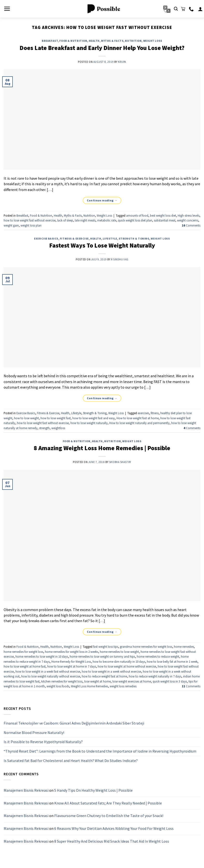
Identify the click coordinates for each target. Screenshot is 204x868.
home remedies (184, 647)
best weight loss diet (163, 215)
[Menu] (7, 9)
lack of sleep (65, 220)
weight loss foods (58, 686)
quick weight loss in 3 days (170, 681)
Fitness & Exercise (74, 239)
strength (44, 428)
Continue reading (102, 200)
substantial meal (165, 220)
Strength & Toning (134, 239)
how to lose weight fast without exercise (30, 220)
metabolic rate (107, 220)
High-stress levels (189, 215)
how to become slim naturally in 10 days (119, 662)
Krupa (122, 62)
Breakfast (50, 41)
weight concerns (188, 220)
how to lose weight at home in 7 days (72, 666)
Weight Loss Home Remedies (89, 686)
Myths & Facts (112, 41)
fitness (155, 413)
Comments (191, 225)
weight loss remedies (123, 686)
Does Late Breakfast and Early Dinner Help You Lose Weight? (102, 48)
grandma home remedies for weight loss (146, 647)
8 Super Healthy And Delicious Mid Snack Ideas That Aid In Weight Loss (112, 841)
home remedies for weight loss (23, 652)
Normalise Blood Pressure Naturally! (34, 733)
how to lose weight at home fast (25, 666)
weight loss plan (31, 225)
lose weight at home (97, 681)
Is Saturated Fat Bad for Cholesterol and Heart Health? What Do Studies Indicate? (71, 761)
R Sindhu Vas (120, 259)
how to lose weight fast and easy (94, 418)
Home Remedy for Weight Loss (71, 662)
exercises (143, 413)
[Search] (176, 9)
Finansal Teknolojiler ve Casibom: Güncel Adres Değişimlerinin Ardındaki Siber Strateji (74, 723)
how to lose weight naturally (89, 423)
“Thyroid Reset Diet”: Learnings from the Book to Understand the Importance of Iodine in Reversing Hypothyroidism (100, 751)
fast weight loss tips (106, 647)
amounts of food (137, 215)
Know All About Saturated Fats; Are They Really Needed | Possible (108, 803)
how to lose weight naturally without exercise (51, 676)
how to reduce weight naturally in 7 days (155, 676)
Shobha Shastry (120, 462)
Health (94, 41)
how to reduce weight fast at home (104, 676)
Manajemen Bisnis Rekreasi (26, 790)
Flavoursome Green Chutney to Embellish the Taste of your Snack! (109, 816)
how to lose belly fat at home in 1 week (172, 662)
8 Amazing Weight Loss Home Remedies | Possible (102, 448)
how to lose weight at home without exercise (127, 666)
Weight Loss (153, 41)
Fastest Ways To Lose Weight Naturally (102, 245)
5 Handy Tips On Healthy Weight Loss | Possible (93, 790)
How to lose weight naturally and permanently (139, 423)
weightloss (58, 428)
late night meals (85, 220)
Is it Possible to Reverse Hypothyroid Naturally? (43, 742)
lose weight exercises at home (132, 681)
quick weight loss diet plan (135, 220)
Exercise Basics (46, 239)
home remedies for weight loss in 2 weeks (71, 652)
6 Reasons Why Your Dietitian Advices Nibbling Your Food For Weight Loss (114, 828)
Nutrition (133, 41)
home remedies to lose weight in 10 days (42, 656)
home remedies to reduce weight (158, 656)
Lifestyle (110, 239)
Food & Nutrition (73, 41)
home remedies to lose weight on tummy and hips (102, 656)
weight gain (11, 225)
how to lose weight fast (56, 418)
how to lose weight (26, 418)
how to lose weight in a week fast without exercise (48, 671)
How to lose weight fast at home (138, 418)
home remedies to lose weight (119, 652)
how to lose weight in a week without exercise (111, 671)
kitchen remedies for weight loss (62, 681)
